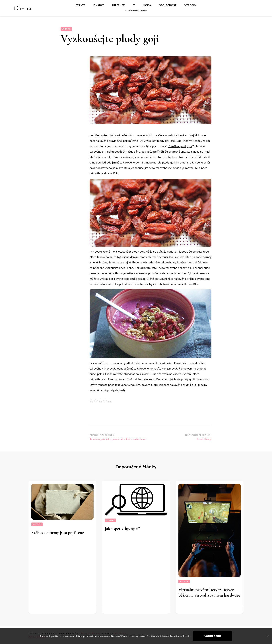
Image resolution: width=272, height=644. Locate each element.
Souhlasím (212, 636)
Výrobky (190, 5)
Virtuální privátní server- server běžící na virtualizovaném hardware (209, 592)
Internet (118, 5)
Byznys (81, 5)
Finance (99, 5)
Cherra (22, 8)
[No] (267, 636)
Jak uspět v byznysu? (122, 529)
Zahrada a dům (136, 11)
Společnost (168, 5)
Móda (147, 5)
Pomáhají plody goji (180, 146)
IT (134, 5)
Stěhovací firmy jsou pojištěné (58, 533)
